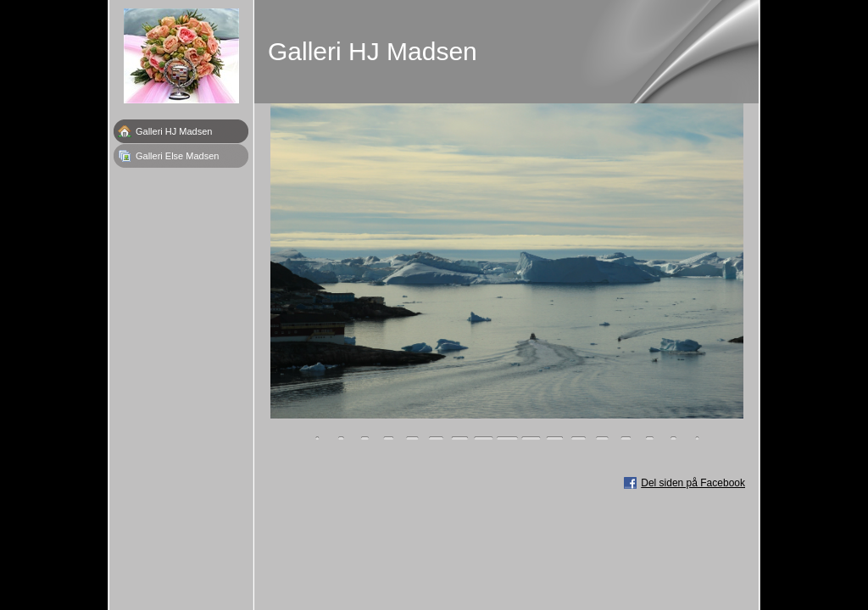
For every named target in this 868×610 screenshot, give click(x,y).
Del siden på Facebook (693, 483)
